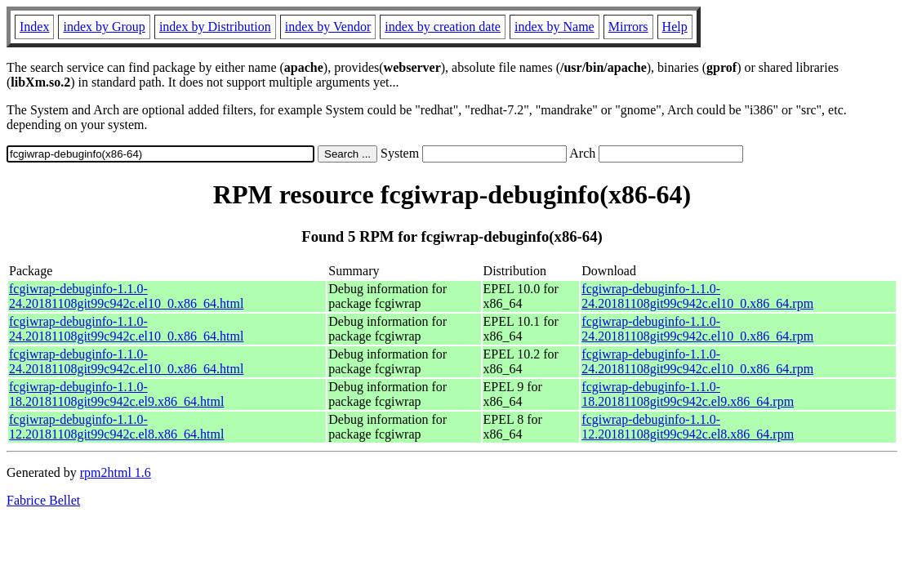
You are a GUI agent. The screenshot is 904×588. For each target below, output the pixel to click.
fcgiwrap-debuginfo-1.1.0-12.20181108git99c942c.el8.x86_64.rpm (688, 427)
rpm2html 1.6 (116, 472)
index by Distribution (215, 27)
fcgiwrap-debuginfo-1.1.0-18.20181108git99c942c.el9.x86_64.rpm (688, 394)
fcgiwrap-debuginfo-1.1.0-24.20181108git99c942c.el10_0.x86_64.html (126, 296)
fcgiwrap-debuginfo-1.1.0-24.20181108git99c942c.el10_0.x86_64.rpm (697, 296)
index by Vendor (328, 27)
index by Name (554, 27)
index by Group (104, 27)
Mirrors (628, 27)
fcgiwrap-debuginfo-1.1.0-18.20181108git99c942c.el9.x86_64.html (116, 394)
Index (34, 27)
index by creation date (443, 27)
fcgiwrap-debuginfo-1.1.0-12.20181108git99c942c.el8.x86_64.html (116, 427)
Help (675, 27)
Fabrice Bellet (43, 500)
